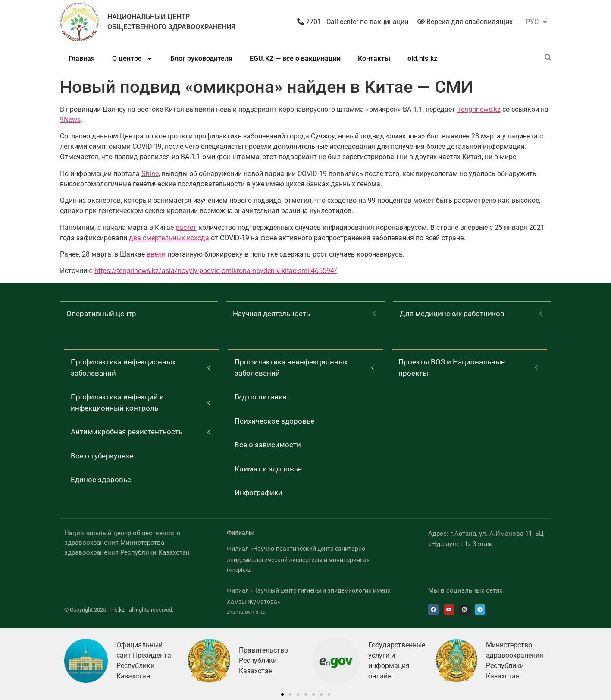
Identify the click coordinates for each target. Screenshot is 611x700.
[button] (282, 694)
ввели (156, 254)
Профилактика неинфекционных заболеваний (291, 367)
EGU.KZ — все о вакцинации (295, 58)
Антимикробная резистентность (127, 432)
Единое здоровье (101, 480)
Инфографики (258, 493)
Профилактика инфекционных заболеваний (123, 367)
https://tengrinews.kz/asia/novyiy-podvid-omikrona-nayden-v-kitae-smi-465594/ (216, 271)
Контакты (374, 58)
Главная (82, 58)
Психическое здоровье (274, 421)
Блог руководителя (201, 58)
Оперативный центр (101, 314)
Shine (150, 174)
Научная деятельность (271, 314)
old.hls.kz (422, 58)
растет (186, 228)
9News (70, 120)
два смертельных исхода (169, 238)
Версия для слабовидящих (465, 22)
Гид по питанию (262, 397)
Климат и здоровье (268, 469)
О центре (133, 59)
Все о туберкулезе (102, 456)
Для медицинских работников (452, 314)
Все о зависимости (268, 445)
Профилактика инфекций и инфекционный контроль (117, 402)
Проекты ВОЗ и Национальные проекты (452, 367)
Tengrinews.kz (479, 109)
